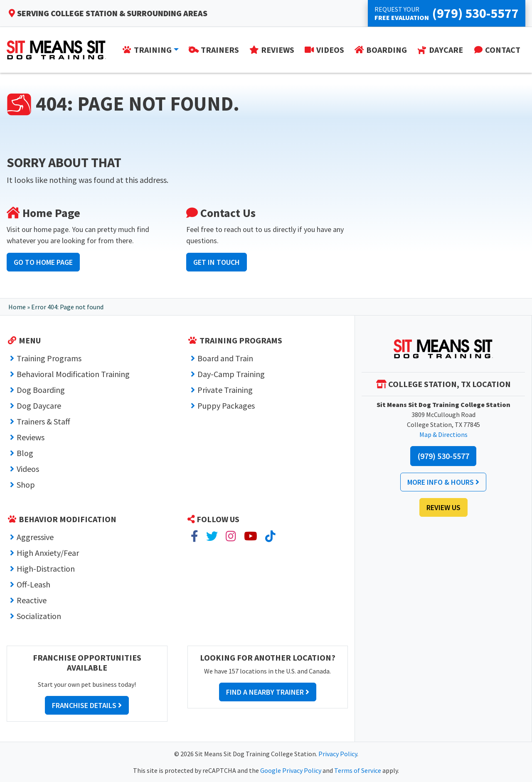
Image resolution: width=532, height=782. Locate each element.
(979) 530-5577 (443, 456)
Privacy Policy (338, 754)
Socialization (39, 616)
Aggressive (35, 537)
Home (17, 307)
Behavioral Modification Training (73, 374)
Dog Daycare (39, 406)
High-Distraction (46, 569)
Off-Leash (33, 584)
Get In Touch (217, 262)
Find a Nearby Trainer (268, 692)
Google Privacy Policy (291, 770)
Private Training (225, 390)
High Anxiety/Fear (48, 553)
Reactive (32, 600)
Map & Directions (443, 434)
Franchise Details (87, 705)
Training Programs (49, 358)
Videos (28, 469)
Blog (25, 453)
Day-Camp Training (231, 374)
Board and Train (225, 358)
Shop (26, 485)
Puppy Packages (226, 406)
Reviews (31, 437)
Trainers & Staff (43, 421)
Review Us (443, 507)
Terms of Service (358, 770)
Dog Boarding (41, 390)
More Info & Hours (443, 482)
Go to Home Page (43, 262)
